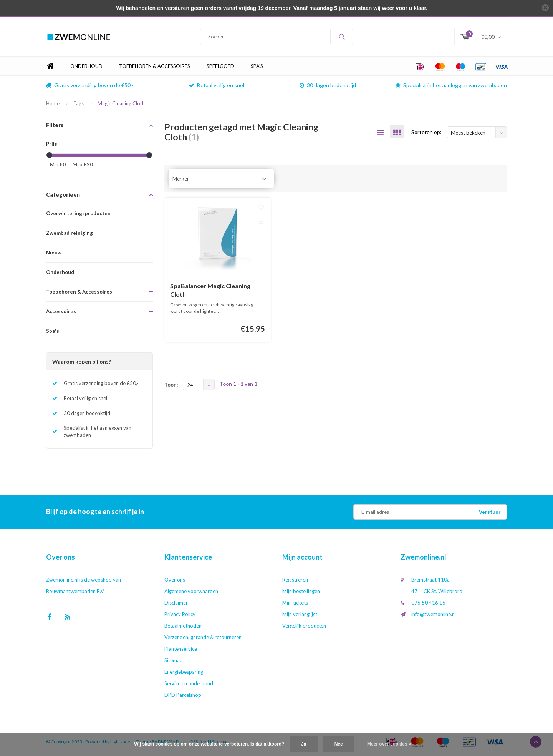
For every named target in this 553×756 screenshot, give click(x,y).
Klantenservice (181, 650)
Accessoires (61, 312)
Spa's (257, 67)
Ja (304, 744)
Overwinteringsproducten (78, 214)
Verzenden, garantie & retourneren (203, 638)
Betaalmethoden (183, 626)
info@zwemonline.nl (434, 615)
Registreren (295, 580)
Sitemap (174, 661)
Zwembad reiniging (70, 234)
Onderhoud (86, 67)
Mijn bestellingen (301, 592)
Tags (79, 104)
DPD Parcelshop (183, 696)
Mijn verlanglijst (300, 615)
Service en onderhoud (189, 684)
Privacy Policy (180, 615)
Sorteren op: (426, 132)
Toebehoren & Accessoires (155, 67)
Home (50, 67)
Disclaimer (176, 603)
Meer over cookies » (389, 744)
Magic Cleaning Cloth (121, 104)
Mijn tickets (295, 603)
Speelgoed (220, 67)
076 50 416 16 (428, 603)
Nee (339, 744)
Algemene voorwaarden (191, 592)
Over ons (175, 580)
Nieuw (54, 253)
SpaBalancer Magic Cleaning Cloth (210, 291)
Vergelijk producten (304, 626)
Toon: (171, 385)
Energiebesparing (184, 673)
